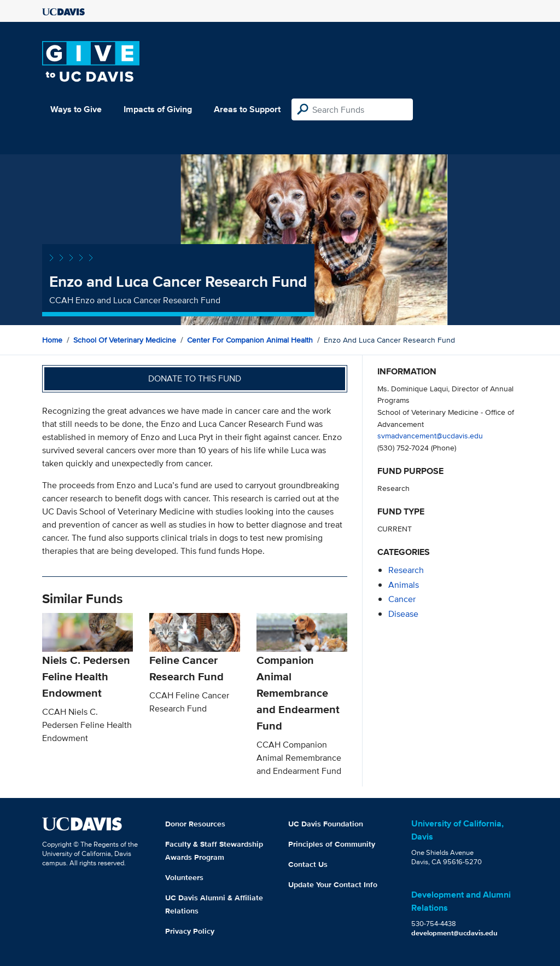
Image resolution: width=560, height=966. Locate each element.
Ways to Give (76, 109)
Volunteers (184, 877)
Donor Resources (195, 824)
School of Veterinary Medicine (125, 340)
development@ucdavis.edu (454, 933)
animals (404, 585)
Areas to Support (247, 109)
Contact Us (308, 864)
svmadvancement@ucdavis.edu (430, 435)
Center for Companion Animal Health (250, 340)
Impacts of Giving (158, 109)
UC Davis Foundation (326, 824)
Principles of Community (332, 844)
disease (403, 614)
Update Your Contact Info (333, 884)
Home (52, 340)
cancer (402, 599)
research (406, 570)
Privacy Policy (190, 931)
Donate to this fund (195, 378)
